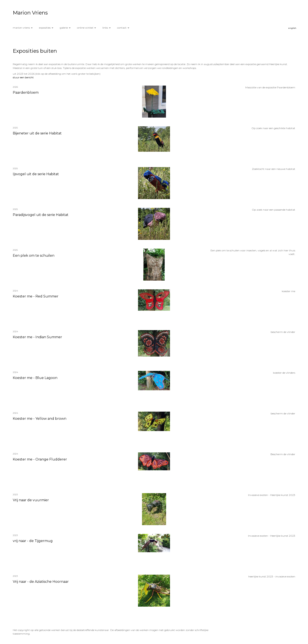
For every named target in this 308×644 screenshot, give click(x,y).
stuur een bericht (23, 77)
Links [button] (107, 28)
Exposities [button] (46, 28)
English (292, 28)
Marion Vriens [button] (23, 28)
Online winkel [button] (86, 28)
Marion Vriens (30, 13)
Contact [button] (123, 28)
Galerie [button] (65, 28)
